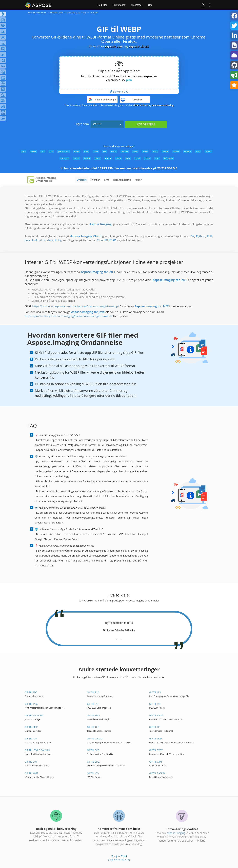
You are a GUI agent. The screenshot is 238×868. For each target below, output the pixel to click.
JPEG (33, 151)
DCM (76, 158)
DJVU (87, 158)
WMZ (176, 151)
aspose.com (114, 46)
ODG (108, 158)
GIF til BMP (31, 727)
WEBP (107, 124)
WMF (165, 151)
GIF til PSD (93, 692)
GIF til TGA (31, 739)
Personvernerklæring (162, 105)
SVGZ (208, 151)
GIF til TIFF (93, 727)
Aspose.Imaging (176, 833)
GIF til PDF (31, 692)
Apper (138, 180)
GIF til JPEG (31, 704)
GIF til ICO (93, 773)
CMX (147, 158)
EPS (128, 158)
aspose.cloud (139, 46)
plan (129, 80)
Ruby (58, 240)
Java (27, 240)
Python (201, 236)
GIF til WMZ (31, 773)
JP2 (43, 151)
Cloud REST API (107, 240)
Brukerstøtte (119, 5)
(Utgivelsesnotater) (119, 859)
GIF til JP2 (93, 704)
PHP (210, 236)
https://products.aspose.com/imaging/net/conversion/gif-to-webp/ (76, 306)
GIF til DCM (156, 739)
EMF (145, 151)
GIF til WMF (156, 762)
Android (37, 240)
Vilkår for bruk (140, 105)
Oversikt (81, 180)
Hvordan (95, 180)
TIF (104, 151)
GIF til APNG (156, 715)
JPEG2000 (64, 151)
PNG (114, 151)
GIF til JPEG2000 (34, 715)
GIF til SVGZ (156, 750)
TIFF (96, 151)
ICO (157, 158)
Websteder (137, 5)
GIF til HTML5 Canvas (37, 750)
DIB (86, 151)
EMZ (155, 151)
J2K (51, 151)
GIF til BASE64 (157, 773)
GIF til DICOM (95, 739)
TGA (135, 151)
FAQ (107, 180)
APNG (125, 151)
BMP (77, 151)
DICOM (64, 158)
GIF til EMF (31, 762)
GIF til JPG (155, 692)
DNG (98, 158)
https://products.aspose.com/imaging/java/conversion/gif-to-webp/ (69, 316)
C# (192, 236)
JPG (24, 151)
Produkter (102, 5)
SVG (198, 151)
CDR (138, 158)
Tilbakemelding (122, 180)
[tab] (116, 638)
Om (150, 5)
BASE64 (169, 158)
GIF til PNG (93, 715)
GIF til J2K (155, 704)
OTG (118, 158)
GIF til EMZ (93, 762)
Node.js (48, 240)
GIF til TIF (155, 727)
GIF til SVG (93, 750)
